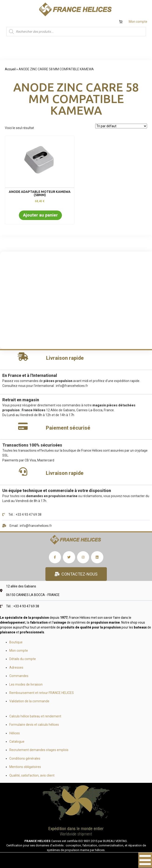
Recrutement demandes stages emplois (39, 750)
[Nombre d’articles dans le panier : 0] (121, 22)
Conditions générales (25, 758)
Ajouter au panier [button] (40, 215)
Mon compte (138, 22)
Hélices (15, 733)
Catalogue (17, 742)
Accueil (10, 69)
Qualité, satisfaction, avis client (32, 775)
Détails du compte (23, 659)
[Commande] (121, 126)
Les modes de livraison (26, 684)
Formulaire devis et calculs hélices (34, 725)
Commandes (19, 676)
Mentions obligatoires (25, 767)
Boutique (16, 642)
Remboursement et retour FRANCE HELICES (42, 693)
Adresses (16, 667)
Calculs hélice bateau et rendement (35, 716)
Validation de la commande (29, 701)
